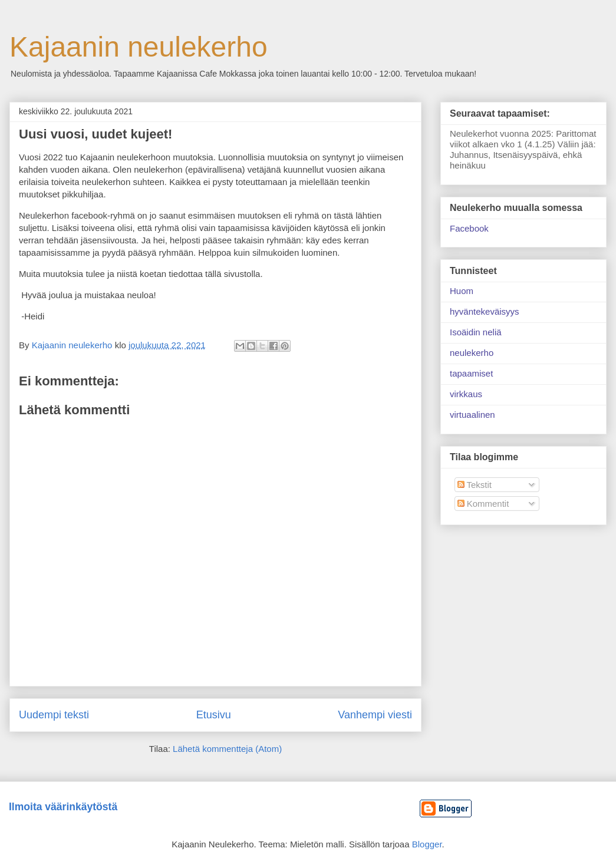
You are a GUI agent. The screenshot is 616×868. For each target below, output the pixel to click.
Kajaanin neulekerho (139, 47)
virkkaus (466, 394)
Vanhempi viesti (375, 715)
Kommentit (483, 504)
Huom (462, 291)
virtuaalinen (472, 415)
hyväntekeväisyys (485, 311)
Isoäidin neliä (476, 332)
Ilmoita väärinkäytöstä (63, 807)
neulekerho (472, 353)
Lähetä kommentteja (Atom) (227, 749)
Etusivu (214, 715)
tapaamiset (471, 373)
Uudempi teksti (54, 715)
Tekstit (475, 485)
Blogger (427, 844)
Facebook (469, 228)
